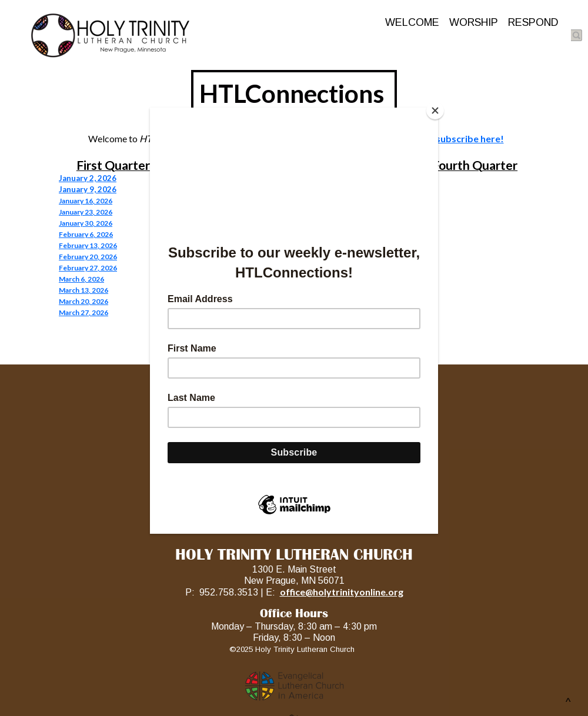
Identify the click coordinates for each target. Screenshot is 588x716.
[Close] (435, 111)
